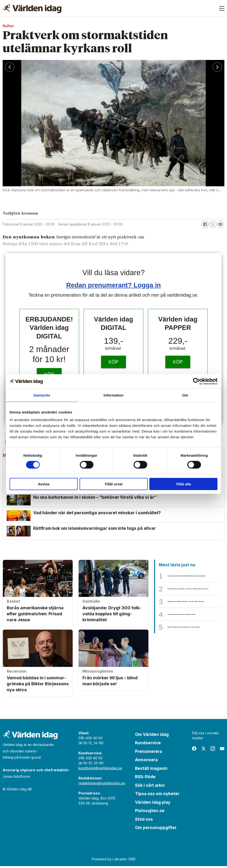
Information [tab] (113, 395)
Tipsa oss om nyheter (157, 796)
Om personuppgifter (156, 830)
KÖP (113, 362)
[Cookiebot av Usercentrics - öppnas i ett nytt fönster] (197, 381)
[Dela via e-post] (220, 224)
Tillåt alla (184, 484)
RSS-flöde (145, 779)
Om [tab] (185, 395)
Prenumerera (149, 753)
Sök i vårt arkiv (150, 787)
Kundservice (148, 745)
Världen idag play (153, 804)
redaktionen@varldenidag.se (102, 785)
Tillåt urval (114, 484)
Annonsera (146, 762)
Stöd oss (144, 821)
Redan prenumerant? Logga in (113, 285)
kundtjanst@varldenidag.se (100, 770)
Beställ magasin (151, 770)
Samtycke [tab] (42, 395)
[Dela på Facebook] (205, 224)
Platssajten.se (150, 813)
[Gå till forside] (32, 8)
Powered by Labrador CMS (114, 861)
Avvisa (44, 484)
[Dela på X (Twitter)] (213, 224)
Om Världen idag (152, 736)
